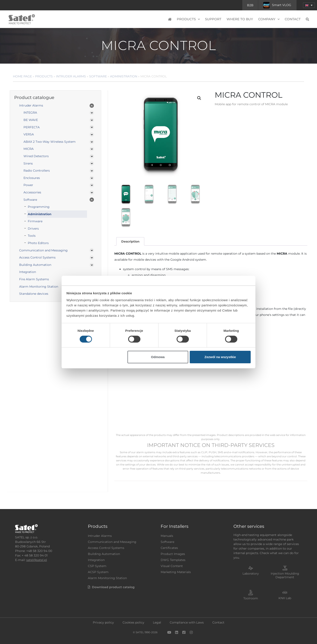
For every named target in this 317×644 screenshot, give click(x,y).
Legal (157, 622)
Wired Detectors (36, 156)
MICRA (29, 149)
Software (98, 76)
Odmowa (158, 357)
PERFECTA (32, 127)
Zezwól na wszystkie (220, 357)
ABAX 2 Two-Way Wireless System (50, 142)
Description (130, 241)
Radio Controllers (37, 171)
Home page (22, 76)
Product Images (173, 554)
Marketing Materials (176, 572)
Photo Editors (38, 243)
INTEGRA (30, 113)
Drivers (33, 229)
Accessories (32, 192)
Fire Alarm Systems (34, 279)
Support (213, 19)
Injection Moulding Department (285, 575)
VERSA (29, 134)
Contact (293, 19)
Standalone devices (34, 294)
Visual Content (172, 566)
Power (28, 185)
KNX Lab (285, 598)
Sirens (28, 163)
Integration (28, 272)
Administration (124, 76)
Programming (39, 207)
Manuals (167, 536)
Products (188, 19)
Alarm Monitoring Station (39, 287)
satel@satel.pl (37, 560)
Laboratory (251, 573)
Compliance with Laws (187, 622)
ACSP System (98, 572)
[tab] (130, 241)
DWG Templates (173, 560)
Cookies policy (133, 622)
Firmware (35, 221)
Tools (32, 236)
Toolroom (251, 598)
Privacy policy (103, 622)
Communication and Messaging (43, 250)
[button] (309, 5)
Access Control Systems (37, 257)
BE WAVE (31, 120)
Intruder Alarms (71, 76)
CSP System (97, 566)
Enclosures (32, 178)
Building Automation (35, 265)
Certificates (169, 548)
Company (269, 19)
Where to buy (240, 19)
